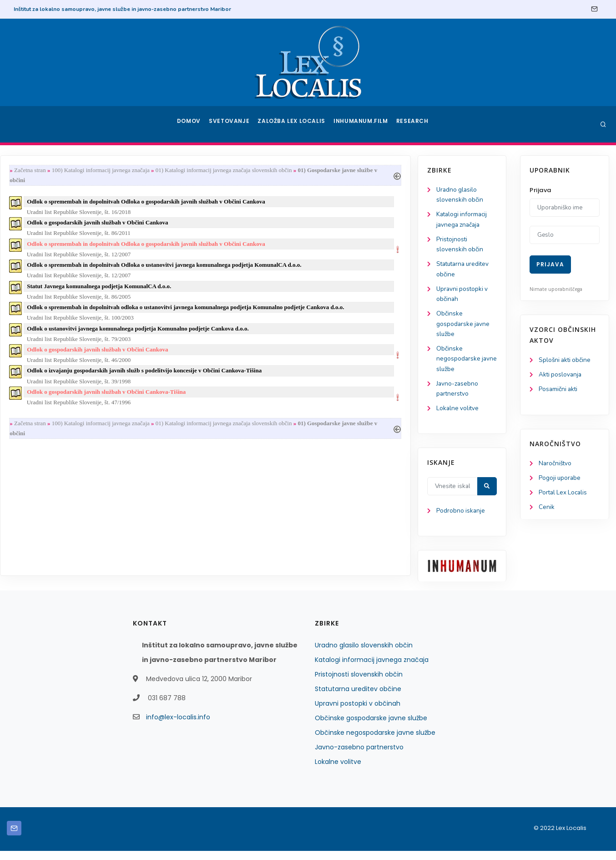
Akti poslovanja (561, 375)
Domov (190, 124)
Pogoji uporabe (560, 480)
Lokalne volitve (47, 416)
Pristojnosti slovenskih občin (359, 683)
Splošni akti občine (566, 360)
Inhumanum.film (362, 124)
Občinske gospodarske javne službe (53, 329)
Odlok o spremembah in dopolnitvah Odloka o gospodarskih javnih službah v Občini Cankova (252, 203)
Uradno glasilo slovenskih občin (364, 654)
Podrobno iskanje (50, 520)
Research (413, 124)
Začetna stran (135, 170)
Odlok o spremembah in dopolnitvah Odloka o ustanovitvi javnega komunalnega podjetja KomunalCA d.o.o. (270, 269)
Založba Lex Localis (294, 124)
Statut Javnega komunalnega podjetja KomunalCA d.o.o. (204, 291)
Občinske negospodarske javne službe (48, 365)
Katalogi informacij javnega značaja (372, 669)
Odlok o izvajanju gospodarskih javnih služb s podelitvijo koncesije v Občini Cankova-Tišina (250, 379)
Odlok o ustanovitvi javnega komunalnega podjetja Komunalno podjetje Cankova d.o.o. (243, 335)
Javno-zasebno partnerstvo (359, 756)
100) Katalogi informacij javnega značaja (206, 170)
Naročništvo (556, 465)
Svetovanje (232, 124)
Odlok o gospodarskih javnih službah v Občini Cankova (203, 225)
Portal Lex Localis (564, 495)
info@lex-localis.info (178, 726)
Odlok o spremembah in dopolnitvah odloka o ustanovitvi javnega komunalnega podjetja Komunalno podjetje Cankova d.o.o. (291, 313)
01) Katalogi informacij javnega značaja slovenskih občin (329, 170)
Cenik (547, 510)
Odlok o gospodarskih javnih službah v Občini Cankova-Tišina (212, 401)
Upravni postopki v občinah (358, 712)
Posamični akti (559, 390)
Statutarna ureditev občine (358, 698)
